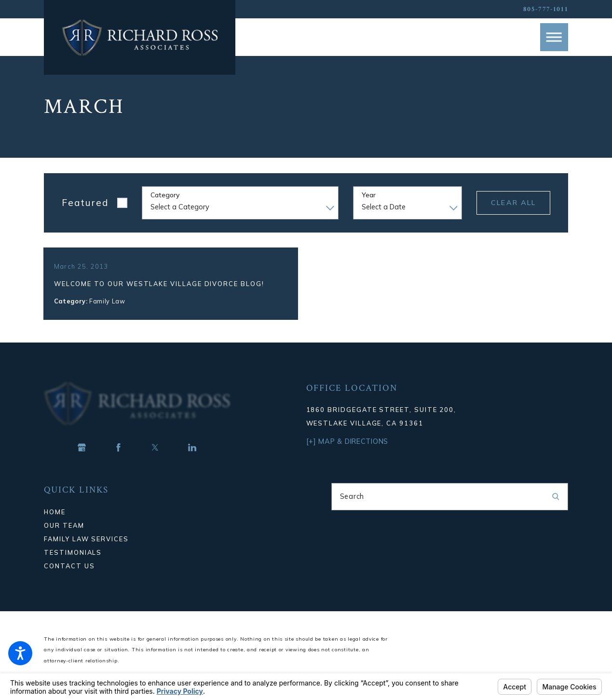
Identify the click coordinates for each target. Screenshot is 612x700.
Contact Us (69, 576)
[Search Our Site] (556, 507)
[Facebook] (118, 458)
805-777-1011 (546, 9)
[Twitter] (155, 458)
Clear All (513, 203)
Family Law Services (86, 549)
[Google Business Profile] (82, 458)
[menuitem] (162, 522)
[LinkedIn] (192, 458)
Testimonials (73, 563)
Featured (85, 203)
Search (352, 507)
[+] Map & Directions (347, 452)
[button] (20, 653)
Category (165, 195)
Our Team (64, 535)
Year (369, 195)
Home (55, 522)
